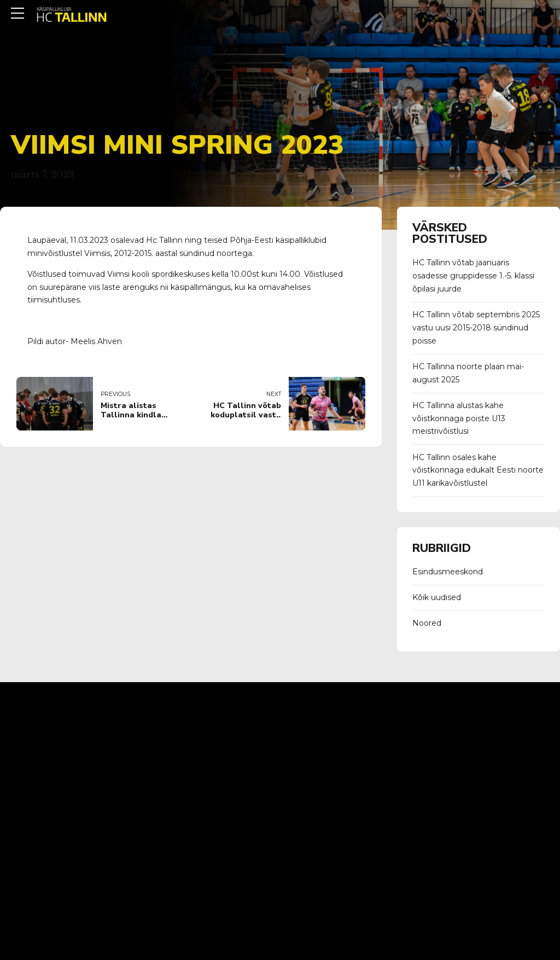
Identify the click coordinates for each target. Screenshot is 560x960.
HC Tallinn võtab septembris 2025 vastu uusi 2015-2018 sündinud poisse (476, 328)
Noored (427, 623)
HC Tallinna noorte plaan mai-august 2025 (468, 373)
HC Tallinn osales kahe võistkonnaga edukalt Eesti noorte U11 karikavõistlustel (478, 470)
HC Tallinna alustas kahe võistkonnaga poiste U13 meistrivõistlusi (459, 418)
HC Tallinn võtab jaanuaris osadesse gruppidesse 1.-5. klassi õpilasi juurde (473, 276)
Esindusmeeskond (448, 572)
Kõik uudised (437, 597)
